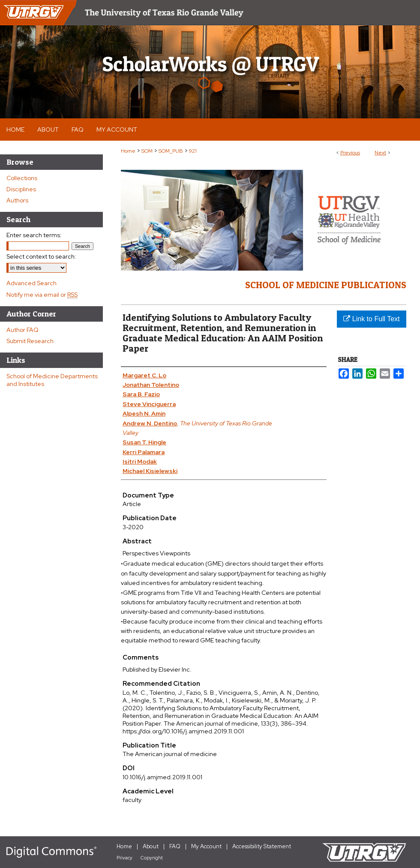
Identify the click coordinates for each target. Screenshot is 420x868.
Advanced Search (31, 283)
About (151, 846)
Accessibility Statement (262, 846)
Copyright (152, 858)
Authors (17, 200)
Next (380, 153)
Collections (22, 178)
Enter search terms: (34, 235)
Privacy (124, 858)
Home (128, 151)
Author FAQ (22, 330)
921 (193, 151)
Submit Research (30, 341)
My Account (206, 846)
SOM (147, 151)
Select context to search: (41, 256)
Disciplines (21, 189)
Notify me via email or (42, 295)
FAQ (175, 846)
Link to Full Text (371, 319)
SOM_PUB (171, 151)
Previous (350, 153)
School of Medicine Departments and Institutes (52, 380)
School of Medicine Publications (326, 285)
